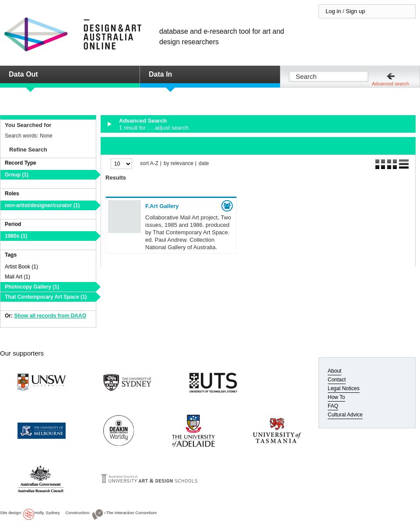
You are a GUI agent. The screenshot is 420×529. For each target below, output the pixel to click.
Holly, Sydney (47, 513)
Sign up (355, 11)
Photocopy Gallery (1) (32, 287)
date (204, 164)
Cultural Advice (345, 415)
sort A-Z (149, 164)
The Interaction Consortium (132, 513)
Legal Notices (344, 388)
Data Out (23, 74)
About (334, 371)
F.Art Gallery (162, 206)
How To (336, 397)
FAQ (333, 406)
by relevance (178, 164)
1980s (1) (16, 236)
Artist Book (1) (21, 267)
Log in (333, 11)
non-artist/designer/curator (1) (42, 205)
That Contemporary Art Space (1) (46, 297)
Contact (337, 380)
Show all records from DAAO (50, 316)
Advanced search (390, 84)
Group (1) (17, 175)
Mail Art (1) (17, 277)
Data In (160, 74)
